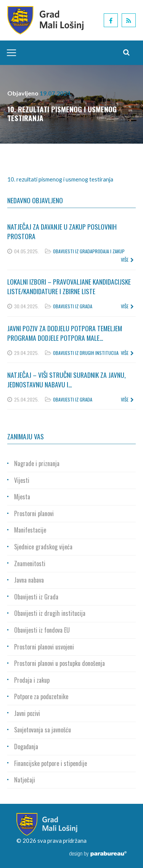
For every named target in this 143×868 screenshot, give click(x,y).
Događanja (26, 747)
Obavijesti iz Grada (73, 251)
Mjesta (22, 497)
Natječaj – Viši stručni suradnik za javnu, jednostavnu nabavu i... (67, 380)
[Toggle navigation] (10, 53)
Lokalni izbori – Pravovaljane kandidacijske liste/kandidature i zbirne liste (69, 286)
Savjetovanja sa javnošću (43, 730)
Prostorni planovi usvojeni (44, 647)
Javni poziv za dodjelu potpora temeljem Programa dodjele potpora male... (65, 333)
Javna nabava (29, 580)
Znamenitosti (30, 564)
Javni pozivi (27, 713)
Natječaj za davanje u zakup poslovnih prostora (62, 231)
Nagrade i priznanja (37, 463)
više (127, 260)
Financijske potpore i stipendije (51, 763)
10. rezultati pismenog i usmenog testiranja (60, 179)
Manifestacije (30, 530)
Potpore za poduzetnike (41, 696)
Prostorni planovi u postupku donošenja (59, 663)
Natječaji (25, 780)
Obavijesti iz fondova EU (42, 630)
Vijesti (22, 480)
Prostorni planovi (34, 513)
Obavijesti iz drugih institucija (86, 353)
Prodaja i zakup (108, 251)
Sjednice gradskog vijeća (43, 547)
